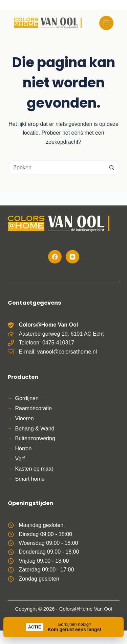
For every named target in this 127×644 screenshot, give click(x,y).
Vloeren (25, 418)
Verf (20, 459)
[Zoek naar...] (56, 167)
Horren (24, 449)
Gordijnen (27, 398)
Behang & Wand (35, 429)
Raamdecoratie (34, 408)
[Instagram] (72, 257)
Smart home (30, 479)
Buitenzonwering (35, 438)
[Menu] (106, 23)
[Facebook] (55, 257)
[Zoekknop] (112, 167)
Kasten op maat (34, 469)
